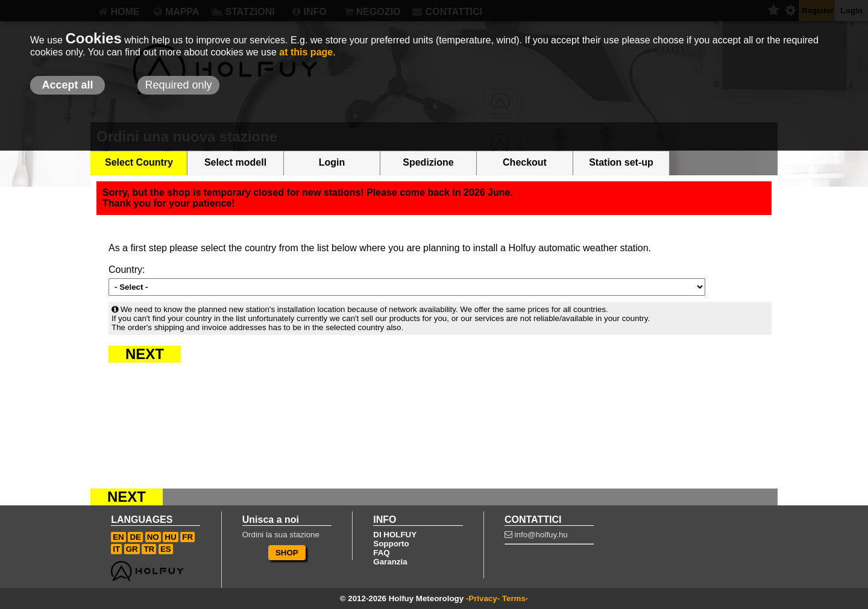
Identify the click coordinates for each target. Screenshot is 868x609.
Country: (127, 270)
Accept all (67, 85)
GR (132, 549)
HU (170, 537)
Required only (178, 85)
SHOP (287, 553)
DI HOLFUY (395, 535)
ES (166, 549)
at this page (306, 52)
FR (187, 537)
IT (116, 549)
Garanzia (390, 562)
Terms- (515, 598)
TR (149, 549)
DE (135, 537)
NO (153, 537)
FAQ (381, 553)
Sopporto (391, 544)
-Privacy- (483, 598)
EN (118, 537)
